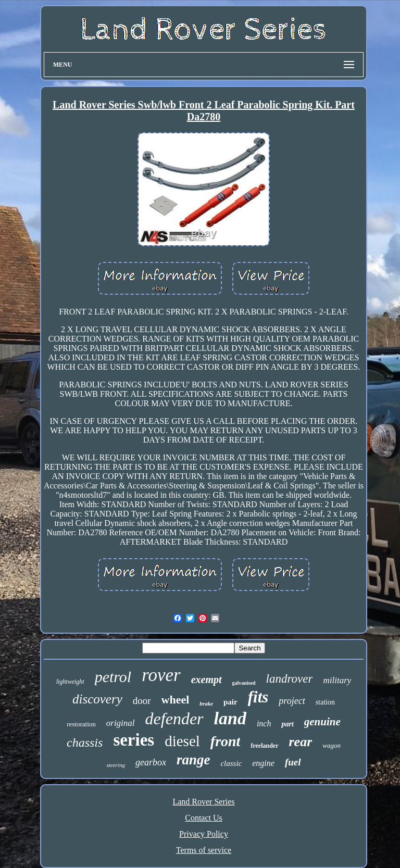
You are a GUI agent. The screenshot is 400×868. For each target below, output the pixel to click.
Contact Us (204, 818)
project (292, 701)
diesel (182, 741)
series (134, 740)
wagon (332, 745)
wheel (176, 700)
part (287, 724)
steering (115, 765)
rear (301, 742)
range (193, 760)
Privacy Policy (204, 834)
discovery (97, 699)
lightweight (70, 682)
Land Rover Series (203, 802)
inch (264, 724)
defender (174, 719)
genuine (322, 722)
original (121, 723)
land (230, 718)
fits (258, 697)
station (325, 702)
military (337, 680)
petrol (113, 677)
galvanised (244, 683)
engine (263, 763)
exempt (207, 680)
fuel (293, 762)
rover (161, 675)
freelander (264, 746)
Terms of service (204, 850)
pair (230, 702)
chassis (85, 743)
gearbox (151, 762)
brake (206, 703)
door (142, 701)
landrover (290, 679)
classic (231, 763)
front (226, 741)
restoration (81, 724)
